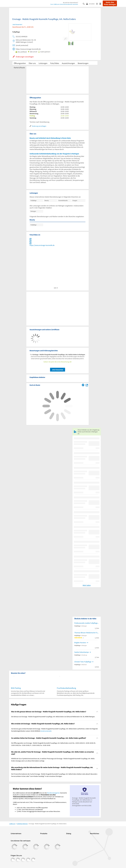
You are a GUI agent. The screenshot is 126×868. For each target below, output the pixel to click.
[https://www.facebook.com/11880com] (13, 860)
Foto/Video (55, 63)
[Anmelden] (91, 4)
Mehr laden (87, 585)
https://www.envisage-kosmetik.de (42, 245)
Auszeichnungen (68, 63)
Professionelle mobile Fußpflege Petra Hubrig (87, 623)
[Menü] (101, 4)
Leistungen (43, 63)
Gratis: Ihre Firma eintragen (110, 3)
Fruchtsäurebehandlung (66, 688)
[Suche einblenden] (84, 4)
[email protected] (46, 731)
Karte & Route (19, 67)
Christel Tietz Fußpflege (83, 662)
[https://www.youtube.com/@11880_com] (33, 860)
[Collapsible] (97, 712)
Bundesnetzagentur (54, 793)
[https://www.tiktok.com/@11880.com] (23, 860)
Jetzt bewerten (58, 370)
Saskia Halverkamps (82, 652)
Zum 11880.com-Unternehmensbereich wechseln (64, 4)
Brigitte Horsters (80, 643)
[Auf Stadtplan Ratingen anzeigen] (87, 385)
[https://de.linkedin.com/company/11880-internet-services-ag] (28, 860)
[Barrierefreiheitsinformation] (98, 4)
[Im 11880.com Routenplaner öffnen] (83, 385)
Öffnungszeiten (20, 63)
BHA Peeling (16, 688)
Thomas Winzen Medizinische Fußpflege (87, 633)
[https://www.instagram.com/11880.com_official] (18, 860)
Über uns (32, 63)
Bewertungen (83, 63)
